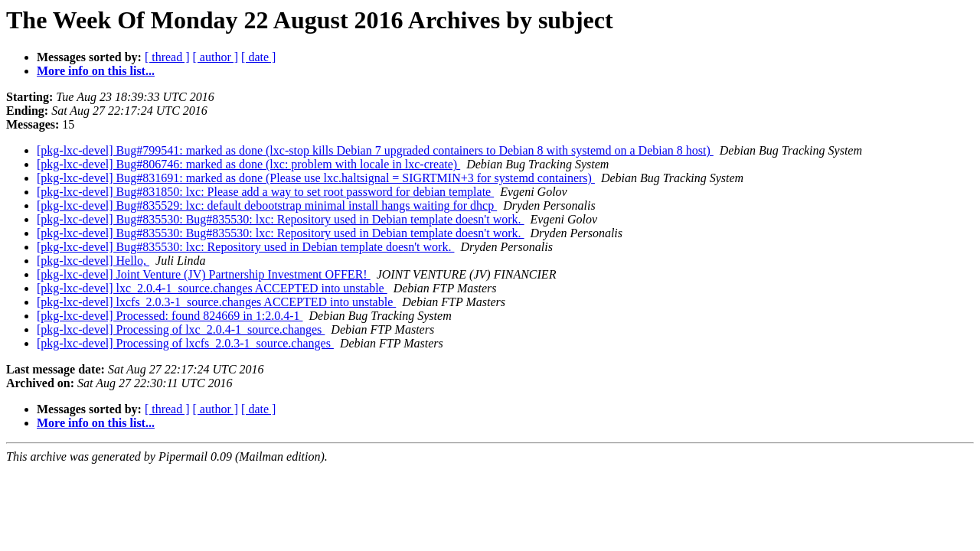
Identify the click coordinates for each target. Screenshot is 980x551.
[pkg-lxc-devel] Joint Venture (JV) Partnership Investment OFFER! (204, 274)
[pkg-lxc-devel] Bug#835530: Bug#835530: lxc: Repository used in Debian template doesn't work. (281, 219)
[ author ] (216, 57)
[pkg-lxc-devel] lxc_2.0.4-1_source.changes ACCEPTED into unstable (212, 288)
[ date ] (258, 57)
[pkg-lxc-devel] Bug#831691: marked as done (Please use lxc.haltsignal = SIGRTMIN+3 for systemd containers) (316, 178)
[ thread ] (167, 57)
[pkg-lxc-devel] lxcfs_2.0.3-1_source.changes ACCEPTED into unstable (216, 302)
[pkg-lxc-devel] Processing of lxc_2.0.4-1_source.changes (181, 329)
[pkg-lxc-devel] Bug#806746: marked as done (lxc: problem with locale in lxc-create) (248, 164)
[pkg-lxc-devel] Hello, (93, 261)
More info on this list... (96, 71)
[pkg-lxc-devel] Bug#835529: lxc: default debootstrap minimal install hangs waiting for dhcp (267, 205)
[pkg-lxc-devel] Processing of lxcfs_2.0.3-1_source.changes (185, 343)
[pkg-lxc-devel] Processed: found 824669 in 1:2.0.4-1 (170, 316)
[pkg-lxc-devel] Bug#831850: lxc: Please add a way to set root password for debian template (265, 192)
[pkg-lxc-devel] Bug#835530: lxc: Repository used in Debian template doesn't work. (245, 247)
